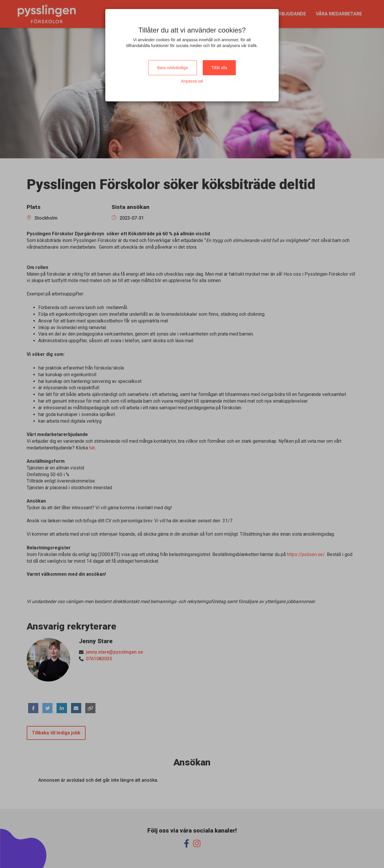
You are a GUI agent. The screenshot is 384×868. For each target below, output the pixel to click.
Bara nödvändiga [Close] (173, 68)
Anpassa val (192, 81)
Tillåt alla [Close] (219, 68)
